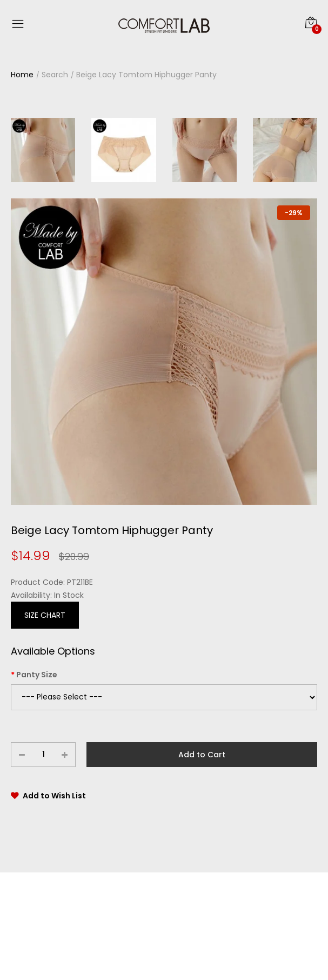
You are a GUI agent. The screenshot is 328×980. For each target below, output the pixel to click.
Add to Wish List (54, 796)
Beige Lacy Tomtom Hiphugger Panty (146, 75)
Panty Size (37, 675)
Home (22, 75)
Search (55, 75)
